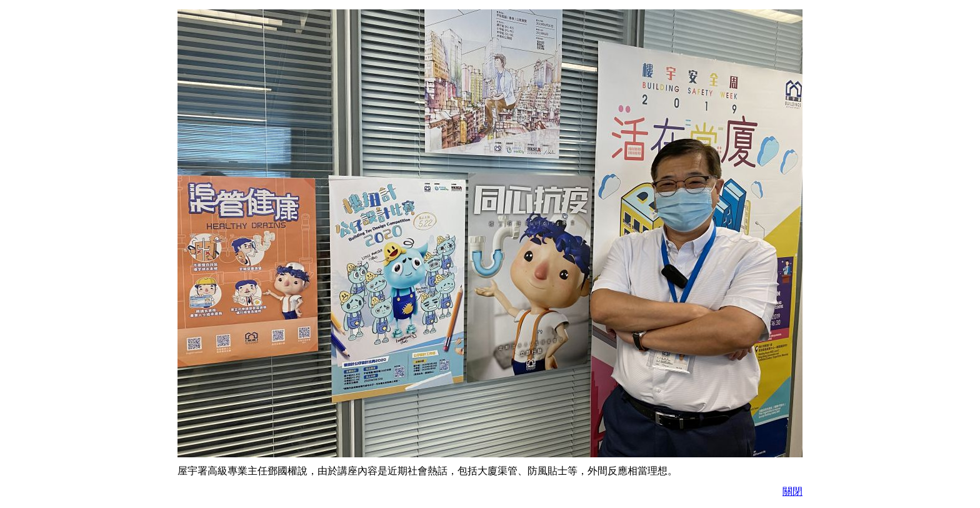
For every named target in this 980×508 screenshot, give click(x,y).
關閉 (792, 491)
